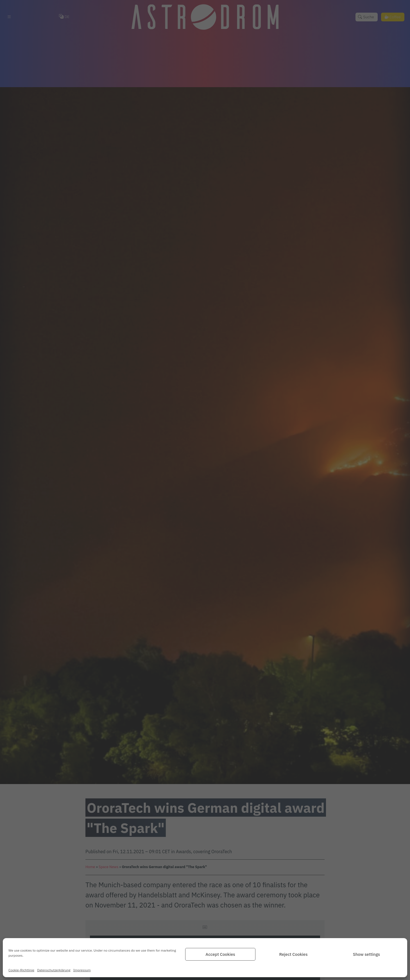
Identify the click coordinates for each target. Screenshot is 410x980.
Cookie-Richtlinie (21, 970)
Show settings (366, 954)
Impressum (82, 970)
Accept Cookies (220, 954)
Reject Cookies (293, 954)
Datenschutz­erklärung (54, 970)
